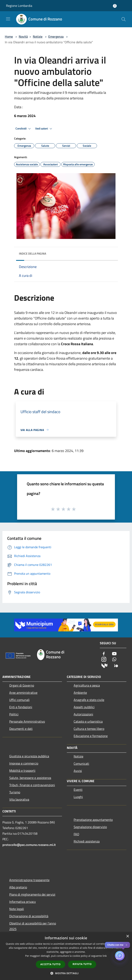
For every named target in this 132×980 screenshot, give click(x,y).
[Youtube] (114, 654)
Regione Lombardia (19, 6)
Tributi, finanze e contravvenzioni (32, 785)
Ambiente (80, 693)
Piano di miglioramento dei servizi (32, 894)
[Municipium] (104, 665)
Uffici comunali (19, 700)
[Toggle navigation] (8, 19)
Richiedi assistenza (87, 841)
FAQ (76, 834)
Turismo (15, 792)
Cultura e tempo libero (89, 729)
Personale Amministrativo (27, 721)
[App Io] (116, 665)
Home (9, 36)
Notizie (38, 36)
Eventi (78, 790)
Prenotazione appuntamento (93, 820)
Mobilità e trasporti (22, 771)
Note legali (17, 909)
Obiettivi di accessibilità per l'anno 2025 (33, 926)
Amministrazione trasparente (29, 880)
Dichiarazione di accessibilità (29, 916)
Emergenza (56, 36)
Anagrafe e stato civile (89, 700)
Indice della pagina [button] (32, 253)
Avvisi (78, 771)
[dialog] (66, 956)
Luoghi (78, 797)
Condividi (24, 129)
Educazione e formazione (91, 736)
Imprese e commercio (24, 763)
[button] (66, 973)
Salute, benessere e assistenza (30, 778)
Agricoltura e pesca (87, 685)
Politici (14, 714)
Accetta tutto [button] (51, 964)
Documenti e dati (21, 729)
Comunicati (81, 764)
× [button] (127, 936)
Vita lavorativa (19, 799)
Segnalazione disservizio (90, 827)
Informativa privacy (23, 902)
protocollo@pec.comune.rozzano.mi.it (29, 845)
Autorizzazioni (83, 714)
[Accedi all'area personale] (115, 6)
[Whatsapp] (114, 660)
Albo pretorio (18, 887)
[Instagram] (104, 660)
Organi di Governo (22, 685)
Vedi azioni (44, 129)
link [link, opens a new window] (105, 956)
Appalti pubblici (84, 707)
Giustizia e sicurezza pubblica (29, 756)
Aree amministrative (23, 693)
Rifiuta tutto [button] (82, 964)
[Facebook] (104, 654)
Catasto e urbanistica (88, 721)
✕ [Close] (126, 945)
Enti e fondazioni (21, 707)
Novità (23, 36)
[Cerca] (124, 19)
